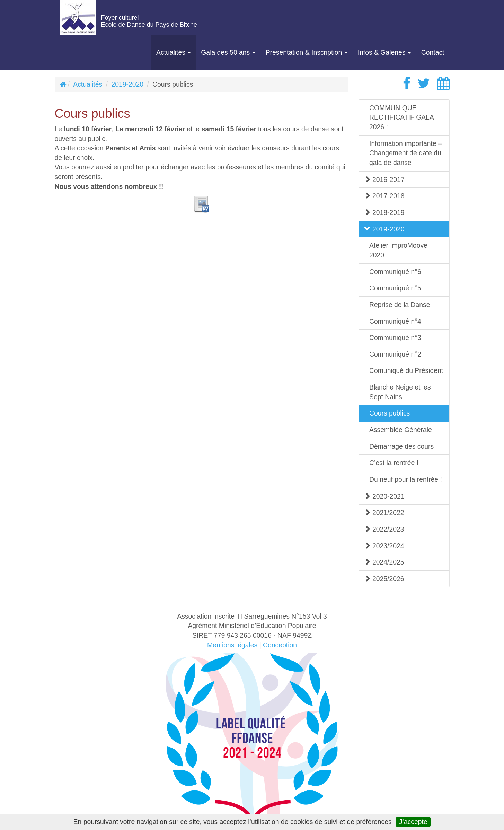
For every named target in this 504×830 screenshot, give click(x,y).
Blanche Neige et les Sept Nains (400, 392)
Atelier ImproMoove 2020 (398, 250)
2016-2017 (384, 180)
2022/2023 (384, 529)
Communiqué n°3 (395, 338)
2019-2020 (127, 84)
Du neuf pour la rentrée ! (406, 479)
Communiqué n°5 (395, 288)
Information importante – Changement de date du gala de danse (406, 153)
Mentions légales (232, 645)
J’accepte (413, 822)
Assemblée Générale (401, 430)
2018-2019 (384, 212)
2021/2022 (384, 513)
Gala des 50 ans (228, 52)
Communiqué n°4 (395, 321)
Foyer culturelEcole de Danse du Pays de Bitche (149, 21)
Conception (280, 645)
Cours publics (390, 413)
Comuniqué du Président (406, 370)
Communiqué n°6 (395, 272)
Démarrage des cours (401, 446)
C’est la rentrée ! (394, 463)
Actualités (173, 52)
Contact (433, 52)
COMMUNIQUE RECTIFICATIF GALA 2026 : (402, 117)
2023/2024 (384, 546)
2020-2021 (384, 496)
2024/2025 (384, 562)
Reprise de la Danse (400, 305)
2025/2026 (384, 579)
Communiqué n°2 (395, 354)
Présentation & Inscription (307, 52)
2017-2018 (384, 196)
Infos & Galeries (384, 52)
